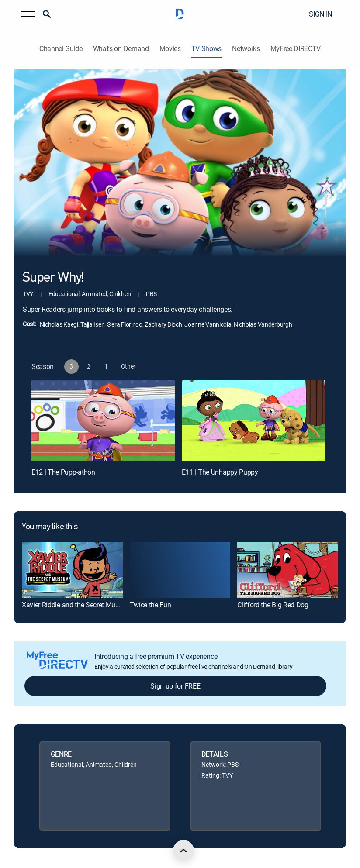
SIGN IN (320, 14)
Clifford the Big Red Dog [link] (273, 605)
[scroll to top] (183, 851)
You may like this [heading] (50, 527)
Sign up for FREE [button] (175, 686)
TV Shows (206, 49)
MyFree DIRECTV (296, 49)
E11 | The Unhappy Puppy (220, 472)
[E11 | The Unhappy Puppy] (253, 421)
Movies (170, 49)
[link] (72, 570)
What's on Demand (121, 49)
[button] (28, 14)
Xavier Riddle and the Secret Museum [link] (77, 605)
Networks (246, 49)
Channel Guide (61, 49)
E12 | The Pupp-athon (63, 472)
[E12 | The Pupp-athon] (103, 421)
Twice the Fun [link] (151, 605)
